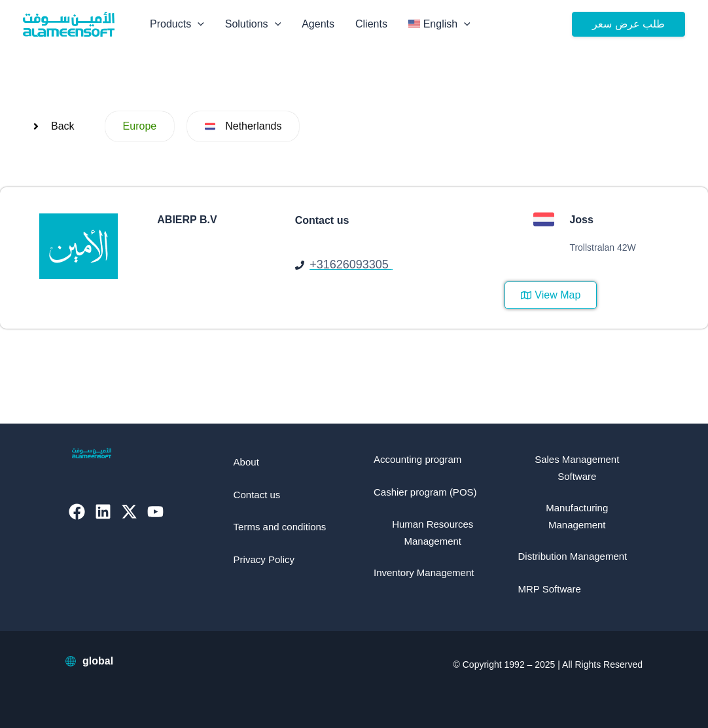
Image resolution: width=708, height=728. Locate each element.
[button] (628, 24)
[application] (198, 24)
